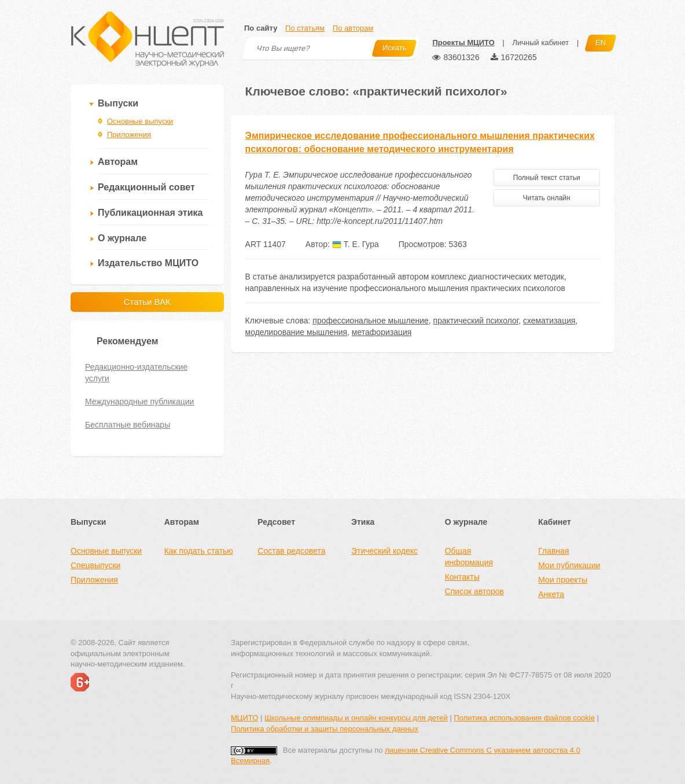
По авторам (353, 28)
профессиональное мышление (370, 321)
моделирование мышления (296, 332)
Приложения (129, 135)
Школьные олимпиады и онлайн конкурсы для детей (356, 718)
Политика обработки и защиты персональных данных (325, 729)
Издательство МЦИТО (148, 263)
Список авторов (474, 591)
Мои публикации (569, 565)
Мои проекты (563, 580)
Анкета (551, 594)
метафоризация (382, 332)
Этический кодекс (384, 551)
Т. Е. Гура (356, 244)
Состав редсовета (291, 551)
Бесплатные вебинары (128, 425)
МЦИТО (244, 718)
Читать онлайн (547, 198)
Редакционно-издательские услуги (136, 373)
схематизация (549, 321)
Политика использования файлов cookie (524, 718)
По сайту (261, 28)
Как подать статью (199, 551)
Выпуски (118, 103)
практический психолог (476, 321)
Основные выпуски (140, 121)
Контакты (462, 577)
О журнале (122, 238)
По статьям (305, 28)
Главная (553, 551)
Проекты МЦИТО (463, 43)
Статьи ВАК (147, 302)
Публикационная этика (150, 213)
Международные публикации (139, 402)
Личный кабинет (540, 43)
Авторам (118, 162)
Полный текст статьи (547, 178)
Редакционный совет (146, 187)
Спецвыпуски (95, 565)
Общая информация (469, 557)
